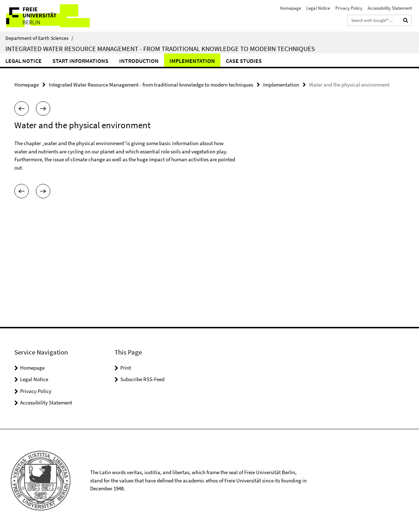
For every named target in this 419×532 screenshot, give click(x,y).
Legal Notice (318, 8)
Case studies (244, 61)
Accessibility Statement (390, 8)
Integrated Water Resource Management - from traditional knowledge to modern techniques (160, 48)
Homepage (290, 8)
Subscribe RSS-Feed (142, 379)
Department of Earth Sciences (39, 38)
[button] (22, 108)
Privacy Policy (349, 8)
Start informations (80, 61)
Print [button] (126, 368)
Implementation (192, 61)
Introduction (139, 61)
